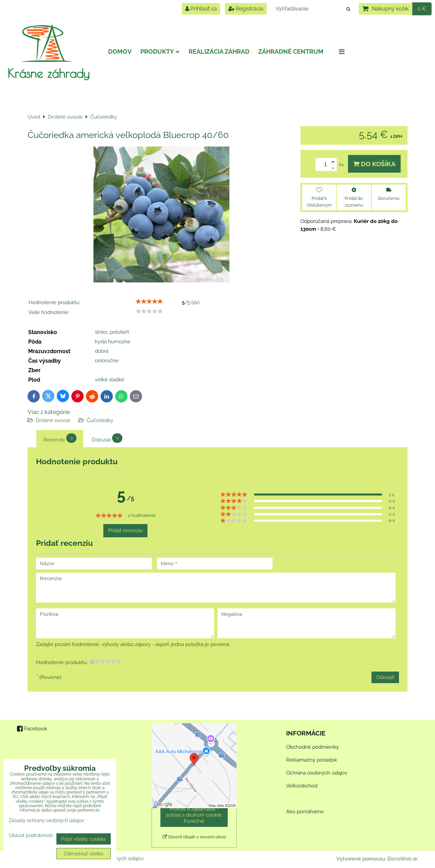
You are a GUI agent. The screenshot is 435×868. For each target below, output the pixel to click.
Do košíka (374, 164)
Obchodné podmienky (312, 747)
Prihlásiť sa (201, 9)
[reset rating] (92, 661)
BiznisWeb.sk (403, 859)
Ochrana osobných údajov (317, 773)
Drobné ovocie (53, 420)
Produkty (160, 51)
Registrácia (246, 9)
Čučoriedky (100, 420)
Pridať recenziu (125, 531)
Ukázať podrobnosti (31, 835)
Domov (120, 51)
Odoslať (385, 677)
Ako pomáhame (305, 812)
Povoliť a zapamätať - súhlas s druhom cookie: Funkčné (194, 815)
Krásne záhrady (48, 73)
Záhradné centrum (291, 51)
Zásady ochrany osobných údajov (46, 820)
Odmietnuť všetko (84, 854)
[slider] (149, 301)
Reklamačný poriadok (312, 760)
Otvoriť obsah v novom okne (194, 837)
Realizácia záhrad (219, 51)
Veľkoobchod (302, 786)
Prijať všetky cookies (84, 839)
